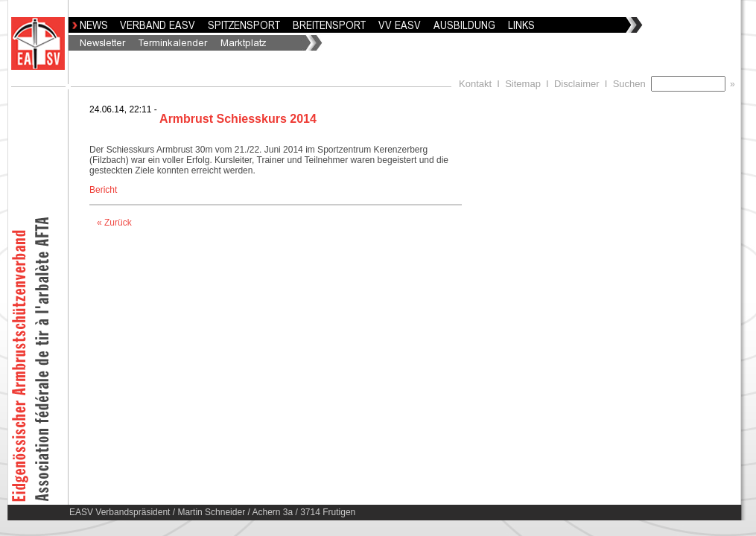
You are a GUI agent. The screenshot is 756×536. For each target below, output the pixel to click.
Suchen (632, 84)
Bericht (103, 190)
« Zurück (114, 223)
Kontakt (475, 84)
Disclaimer (577, 84)
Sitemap (523, 84)
